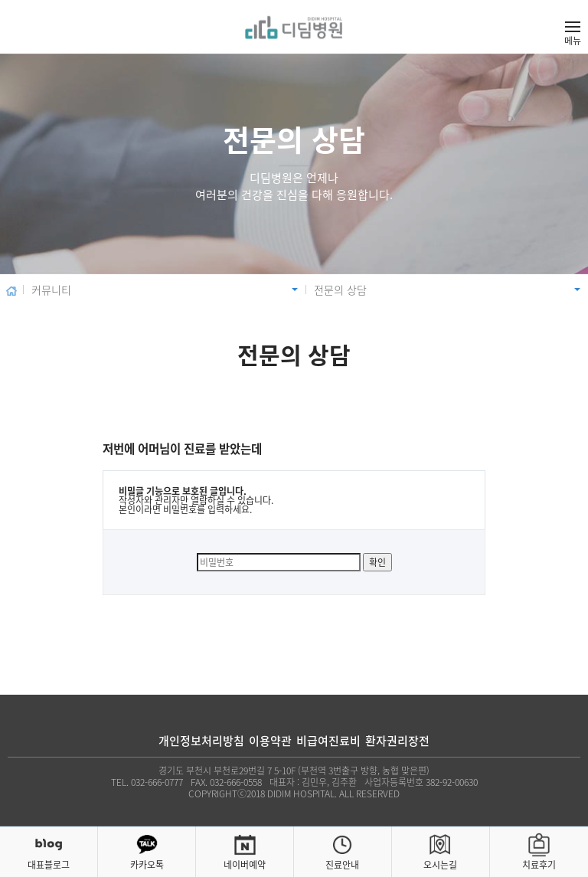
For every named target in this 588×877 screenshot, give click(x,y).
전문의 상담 (340, 290)
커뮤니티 (51, 290)
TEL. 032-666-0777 (147, 782)
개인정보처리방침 (201, 741)
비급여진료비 (328, 741)
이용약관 (270, 741)
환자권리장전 (397, 741)
